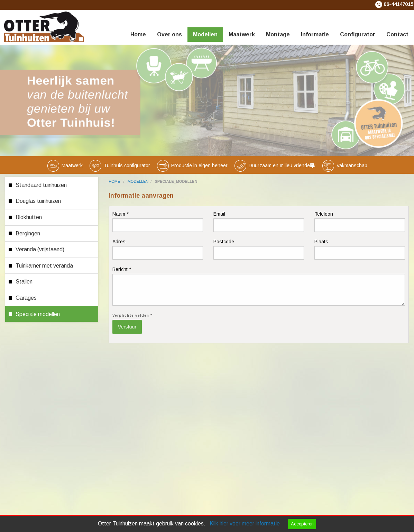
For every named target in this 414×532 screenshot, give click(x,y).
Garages (26, 298)
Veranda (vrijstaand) (40, 249)
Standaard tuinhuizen (41, 185)
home (115, 181)
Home (138, 34)
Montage (278, 34)
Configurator (358, 34)
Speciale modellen (38, 314)
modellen (138, 181)
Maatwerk (242, 34)
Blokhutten (29, 217)
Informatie (315, 34)
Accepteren (302, 524)
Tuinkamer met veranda (44, 266)
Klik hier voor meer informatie (245, 524)
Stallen (24, 282)
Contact (397, 34)
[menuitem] (138, 26)
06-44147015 (398, 4)
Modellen (205, 34)
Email (259, 222)
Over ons (169, 34)
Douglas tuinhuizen (38, 201)
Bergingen (28, 233)
